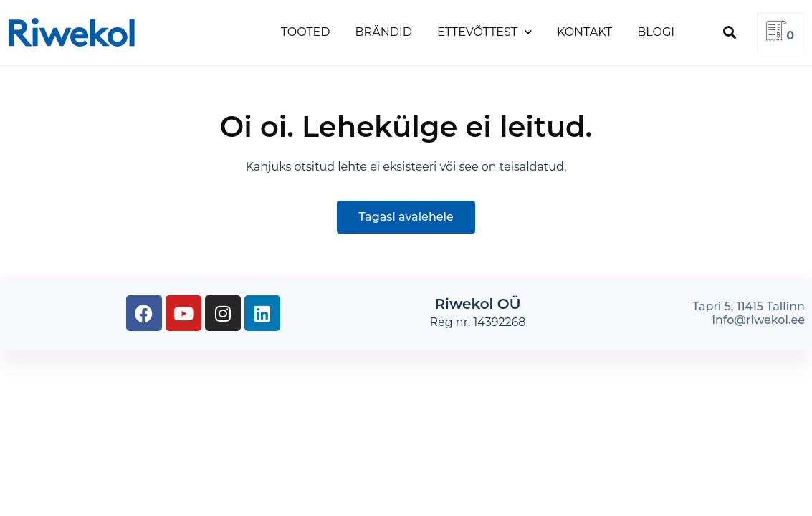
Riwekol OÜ (478, 304)
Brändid (384, 32)
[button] (729, 33)
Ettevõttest (484, 32)
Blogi (656, 32)
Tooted (306, 32)
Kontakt (584, 32)
